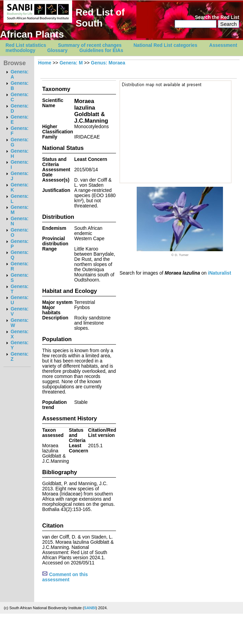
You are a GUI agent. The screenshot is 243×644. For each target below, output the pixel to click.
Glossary (57, 50)
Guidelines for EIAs (101, 50)
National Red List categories (166, 45)
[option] (180, 222)
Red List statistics (26, 45)
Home (45, 63)
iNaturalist (219, 273)
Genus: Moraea (108, 63)
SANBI (90, 608)
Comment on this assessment (65, 577)
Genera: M (71, 63)
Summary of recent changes (90, 45)
